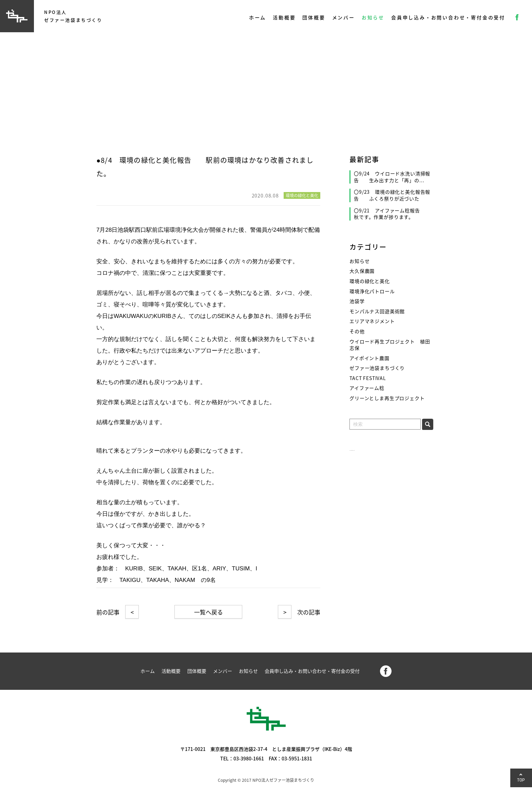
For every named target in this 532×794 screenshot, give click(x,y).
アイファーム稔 (367, 388)
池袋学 (357, 301)
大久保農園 (362, 271)
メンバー (344, 17)
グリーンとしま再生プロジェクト (387, 398)
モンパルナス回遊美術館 (377, 311)
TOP (521, 780)
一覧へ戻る (208, 612)
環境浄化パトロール (372, 291)
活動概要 (284, 17)
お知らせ (373, 17)
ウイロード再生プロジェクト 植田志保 (390, 345)
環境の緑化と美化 (370, 281)
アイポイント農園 (369, 358)
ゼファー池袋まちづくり (377, 368)
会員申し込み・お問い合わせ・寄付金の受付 (448, 17)
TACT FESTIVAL (368, 378)
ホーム (258, 17)
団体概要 (314, 17)
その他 (357, 331)
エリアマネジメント (372, 321)
